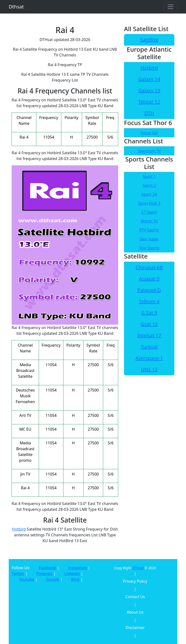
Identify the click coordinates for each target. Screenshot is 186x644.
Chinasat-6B (149, 267)
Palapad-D (149, 290)
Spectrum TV (149, 151)
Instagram (77, 568)
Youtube (27, 579)
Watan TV (149, 221)
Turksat (149, 347)
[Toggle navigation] (170, 7)
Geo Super (149, 239)
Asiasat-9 (149, 279)
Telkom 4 (149, 301)
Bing (75, 579)
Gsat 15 (149, 324)
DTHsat (138, 568)
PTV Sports (149, 230)
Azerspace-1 (149, 358)
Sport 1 (149, 176)
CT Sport (149, 212)
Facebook (47, 568)
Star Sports (149, 248)
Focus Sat (149, 133)
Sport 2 (149, 185)
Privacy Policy (135, 581)
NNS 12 (149, 369)
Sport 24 (149, 194)
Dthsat (16, 7)
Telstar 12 (149, 102)
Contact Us (135, 597)
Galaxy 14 (149, 79)
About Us (135, 612)
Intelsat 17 (149, 335)
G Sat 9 (149, 313)
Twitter (18, 574)
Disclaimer (135, 628)
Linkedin (72, 574)
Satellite (149, 40)
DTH (149, 113)
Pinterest (44, 574)
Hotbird (19, 529)
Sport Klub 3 (149, 203)
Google (53, 579)
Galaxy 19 (149, 90)
